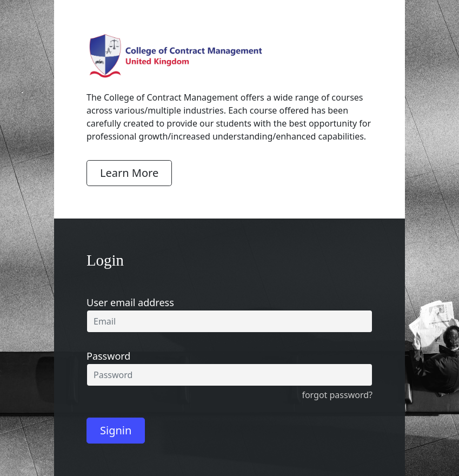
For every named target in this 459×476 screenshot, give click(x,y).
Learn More (129, 173)
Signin (116, 430)
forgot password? (337, 395)
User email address (130, 302)
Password (108, 356)
